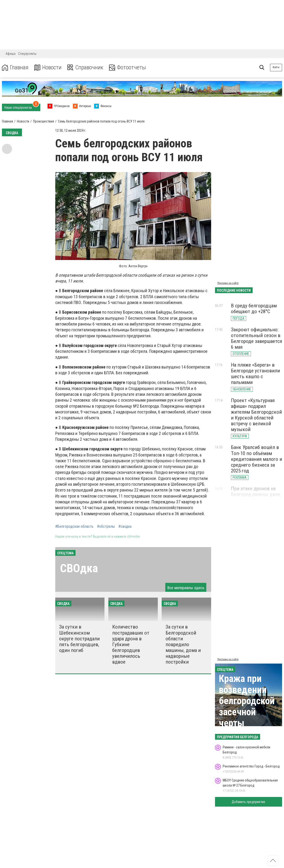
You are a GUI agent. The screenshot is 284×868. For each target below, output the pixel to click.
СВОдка (79, 568)
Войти (276, 67)
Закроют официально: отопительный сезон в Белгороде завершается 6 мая (256, 338)
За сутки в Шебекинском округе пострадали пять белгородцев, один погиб (79, 639)
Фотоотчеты (128, 68)
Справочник (85, 68)
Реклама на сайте (228, 283)
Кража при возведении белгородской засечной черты (247, 701)
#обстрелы (106, 527)
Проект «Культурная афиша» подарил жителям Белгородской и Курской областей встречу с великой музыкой (256, 415)
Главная (15, 68)
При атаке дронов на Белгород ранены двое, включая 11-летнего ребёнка (256, 497)
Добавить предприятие (248, 802)
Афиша (10, 54)
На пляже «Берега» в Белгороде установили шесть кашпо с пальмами (255, 374)
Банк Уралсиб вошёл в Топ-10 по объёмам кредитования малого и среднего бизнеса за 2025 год (256, 459)
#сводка (125, 527)
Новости (48, 68)
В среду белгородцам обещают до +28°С (254, 309)
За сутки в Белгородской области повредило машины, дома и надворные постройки (183, 644)
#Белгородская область (74, 527)
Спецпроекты (27, 54)
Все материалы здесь (186, 588)
